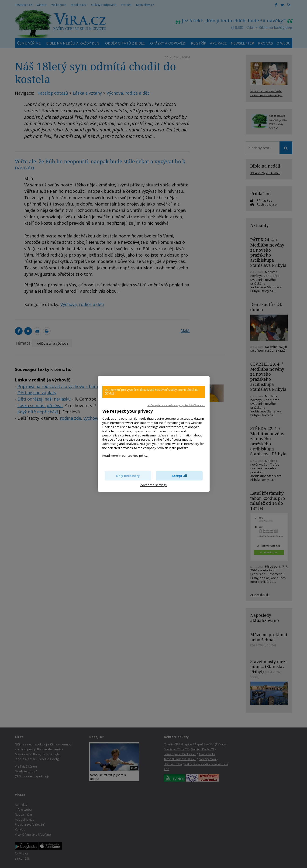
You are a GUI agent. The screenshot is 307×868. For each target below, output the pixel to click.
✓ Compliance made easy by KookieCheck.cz (176, 405)
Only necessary (128, 476)
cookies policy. (138, 456)
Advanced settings (153, 485)
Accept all (179, 476)
